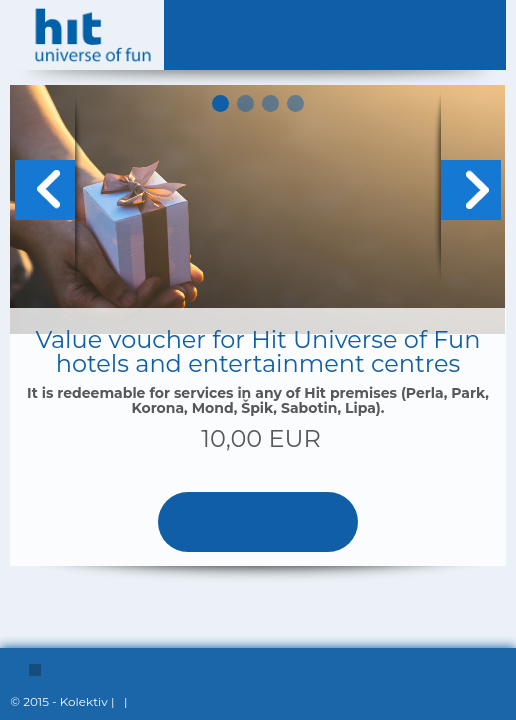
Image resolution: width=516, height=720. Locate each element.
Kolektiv (84, 701)
